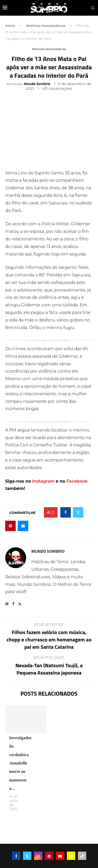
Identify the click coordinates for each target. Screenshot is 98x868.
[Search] (93, 8)
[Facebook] (16, 856)
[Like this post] (53, 512)
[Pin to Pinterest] (10, 526)
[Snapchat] (71, 856)
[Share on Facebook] (66, 512)
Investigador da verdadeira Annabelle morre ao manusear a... (20, 763)
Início (10, 26)
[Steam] (82, 856)
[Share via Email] (23, 526)
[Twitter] (27, 856)
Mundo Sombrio (37, 84)
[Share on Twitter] (78, 512)
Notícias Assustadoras (46, 26)
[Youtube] (60, 856)
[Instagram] (38, 856)
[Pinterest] (49, 856)
